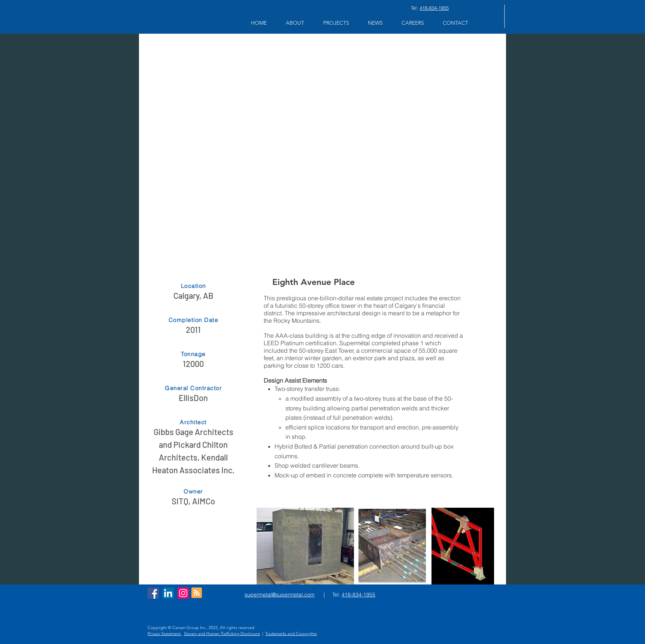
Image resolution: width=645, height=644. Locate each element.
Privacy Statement (165, 634)
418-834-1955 (434, 8)
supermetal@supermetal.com (280, 595)
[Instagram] (183, 593)
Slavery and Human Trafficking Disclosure (222, 634)
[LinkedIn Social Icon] (168, 593)
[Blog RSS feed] (197, 593)
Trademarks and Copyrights (291, 634)
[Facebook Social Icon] (153, 593)
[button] (295, 23)
